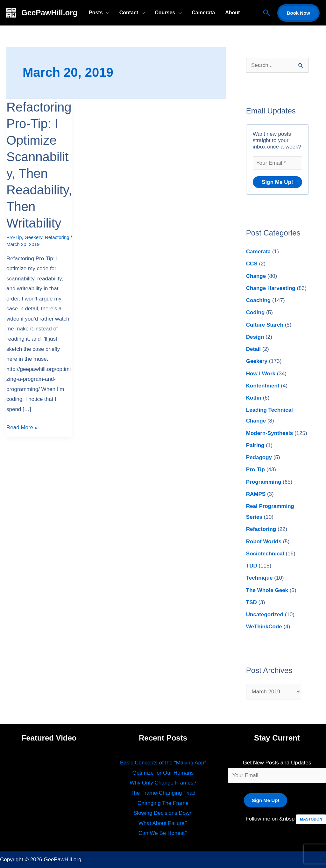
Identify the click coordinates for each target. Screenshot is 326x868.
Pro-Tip (14, 237)
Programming (264, 482)
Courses (165, 13)
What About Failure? (163, 823)
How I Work (261, 374)
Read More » (22, 427)
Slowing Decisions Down (163, 813)
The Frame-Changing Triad (163, 793)
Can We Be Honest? (163, 833)
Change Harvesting (271, 288)
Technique (259, 578)
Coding (255, 312)
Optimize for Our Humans (163, 773)
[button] (266, 13)
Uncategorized (265, 615)
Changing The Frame (163, 803)
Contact (129, 13)
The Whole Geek (267, 590)
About (232, 13)
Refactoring (57, 237)
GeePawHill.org (49, 13)
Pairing (255, 445)
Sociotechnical (265, 554)
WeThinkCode (264, 627)
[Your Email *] (277, 163)
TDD (252, 566)
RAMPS (256, 494)
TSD (252, 602)
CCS (252, 264)
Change (256, 276)
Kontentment (263, 386)
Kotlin (254, 398)
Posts (96, 13)
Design (255, 337)
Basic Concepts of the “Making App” (163, 763)
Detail (253, 349)
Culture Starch (265, 325)
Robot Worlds (264, 542)
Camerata (203, 13)
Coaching (258, 300)
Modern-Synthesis (269, 433)
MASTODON (311, 819)
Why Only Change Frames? (163, 783)
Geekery (33, 237)
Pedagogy (259, 457)
